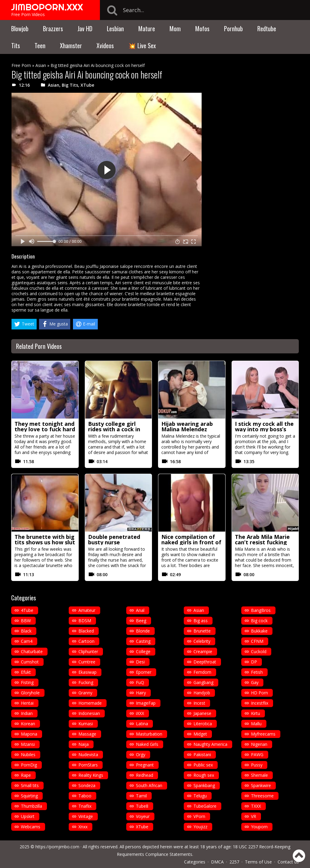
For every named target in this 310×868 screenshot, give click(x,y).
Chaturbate (32, 651)
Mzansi (28, 744)
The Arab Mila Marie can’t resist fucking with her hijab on (262, 542)
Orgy (141, 754)
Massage (87, 734)
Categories (195, 862)
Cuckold (259, 651)
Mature (147, 28)
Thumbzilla (31, 806)
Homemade (90, 703)
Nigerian (259, 744)
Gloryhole (30, 693)
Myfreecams (263, 734)
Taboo (85, 796)
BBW (26, 621)
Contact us (288, 862)
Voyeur (143, 816)
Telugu (200, 796)
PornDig (29, 765)
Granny (85, 693)
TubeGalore (205, 806)
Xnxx (83, 827)
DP (254, 662)
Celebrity (202, 641)
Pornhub (233, 28)
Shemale (259, 775)
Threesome (262, 796)
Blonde (143, 631)
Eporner (144, 672)
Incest (199, 703)
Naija (84, 744)
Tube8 (142, 806)
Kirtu (256, 713)
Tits (16, 45)
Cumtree (87, 662)
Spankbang (204, 785)
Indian (27, 713)
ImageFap (146, 703)
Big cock (259, 621)
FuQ (140, 682)
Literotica (203, 724)
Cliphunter (88, 651)
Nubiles (28, 754)
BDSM (85, 621)
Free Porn (21, 65)
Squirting (29, 796)
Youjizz (200, 827)
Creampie (203, 651)
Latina (142, 724)
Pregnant (145, 765)
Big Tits (70, 85)
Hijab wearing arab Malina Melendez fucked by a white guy (191, 429)
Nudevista (88, 754)
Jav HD (85, 28)
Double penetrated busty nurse (114, 539)
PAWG (257, 754)
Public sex (203, 765)
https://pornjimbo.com (57, 847)
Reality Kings (91, 775)
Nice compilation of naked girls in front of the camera (191, 542)
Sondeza (87, 785)
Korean (28, 724)
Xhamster (71, 45)
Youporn (259, 827)
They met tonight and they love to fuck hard (45, 426)
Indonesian (89, 713)
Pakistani (202, 754)
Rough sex (204, 775)
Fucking (86, 682)
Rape (26, 775)
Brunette (202, 631)
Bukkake (259, 631)
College (143, 651)
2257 (234, 862)
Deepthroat (205, 662)
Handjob (202, 693)
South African (149, 785)
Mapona (29, 734)
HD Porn (259, 693)
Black (26, 631)
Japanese (202, 713)
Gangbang (203, 682)
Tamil (141, 796)
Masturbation (149, 734)
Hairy (141, 693)
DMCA (217, 862)
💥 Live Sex (142, 45)
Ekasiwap (87, 672)
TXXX (256, 806)
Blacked (86, 631)
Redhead (145, 775)
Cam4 (27, 641)
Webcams (31, 827)
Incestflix (260, 703)
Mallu (256, 724)
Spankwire (261, 785)
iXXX (140, 713)
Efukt (26, 672)
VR (254, 816)
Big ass (201, 621)
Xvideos (105, 45)
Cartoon (86, 641)
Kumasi (86, 724)
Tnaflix (85, 806)
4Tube (27, 610)
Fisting (27, 682)
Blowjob (20, 28)
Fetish (257, 672)
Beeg (141, 621)
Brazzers (53, 28)
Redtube (267, 28)
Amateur (87, 610)
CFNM (257, 641)
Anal (140, 610)
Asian (41, 65)
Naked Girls (147, 744)
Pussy (257, 765)
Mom (175, 28)
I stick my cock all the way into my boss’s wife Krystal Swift (264, 429)
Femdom (202, 672)
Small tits (30, 785)
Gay (255, 682)
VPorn (199, 816)
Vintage (86, 816)
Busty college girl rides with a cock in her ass (114, 429)
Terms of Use (258, 862)
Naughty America (210, 744)
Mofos (202, 28)
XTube (87, 85)
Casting (143, 641)
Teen (40, 45)
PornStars (88, 765)
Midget (200, 734)
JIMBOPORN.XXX (47, 7)
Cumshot (30, 662)
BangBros (261, 610)
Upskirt (28, 816)
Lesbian (115, 28)
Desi (140, 662)
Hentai (27, 703)
